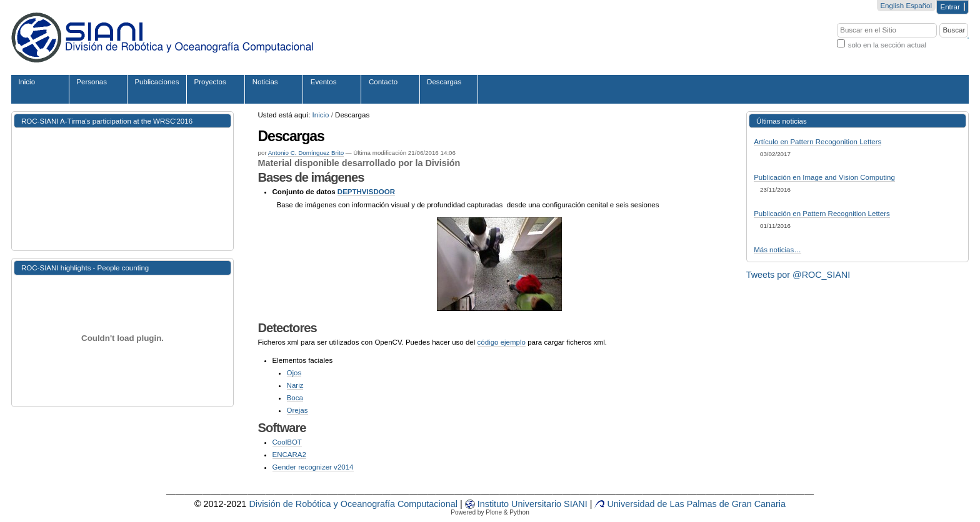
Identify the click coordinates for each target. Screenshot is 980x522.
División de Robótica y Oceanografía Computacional (353, 504)
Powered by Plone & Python (490, 512)
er (533, 504)
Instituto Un (494, 504)
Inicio (27, 82)
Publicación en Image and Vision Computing (824, 177)
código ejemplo (502, 342)
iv (526, 504)
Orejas (297, 410)
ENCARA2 (289, 455)
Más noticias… (777, 250)
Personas (92, 82)
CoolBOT (287, 442)
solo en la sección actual (887, 45)
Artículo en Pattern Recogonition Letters (817, 142)
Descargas (444, 82)
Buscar (837, 22)
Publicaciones (157, 82)
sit (542, 504)
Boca (295, 398)
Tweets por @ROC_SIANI (798, 275)
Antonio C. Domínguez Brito (306, 153)
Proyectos (210, 82)
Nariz (295, 385)
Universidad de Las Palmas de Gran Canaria (690, 504)
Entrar (950, 7)
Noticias (265, 82)
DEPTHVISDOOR (366, 192)
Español (919, 6)
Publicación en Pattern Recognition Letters (822, 214)
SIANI (574, 504)
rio (556, 504)
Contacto (383, 82)
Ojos (294, 373)
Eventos (324, 82)
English (892, 6)
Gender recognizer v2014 (313, 467)
